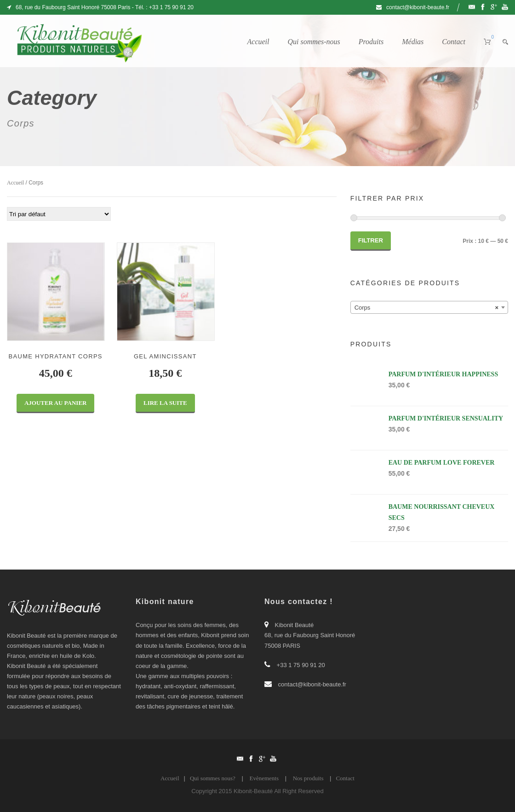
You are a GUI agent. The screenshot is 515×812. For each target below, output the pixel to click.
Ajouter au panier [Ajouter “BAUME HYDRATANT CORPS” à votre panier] (56, 403)
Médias (413, 42)
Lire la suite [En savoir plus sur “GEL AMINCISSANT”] (165, 403)
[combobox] (429, 307)
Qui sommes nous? (213, 778)
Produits (371, 42)
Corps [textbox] (426, 308)
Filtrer (371, 240)
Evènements (264, 778)
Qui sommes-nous (314, 42)
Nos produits (308, 778)
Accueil (258, 42)
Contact (454, 42)
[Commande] (59, 214)
